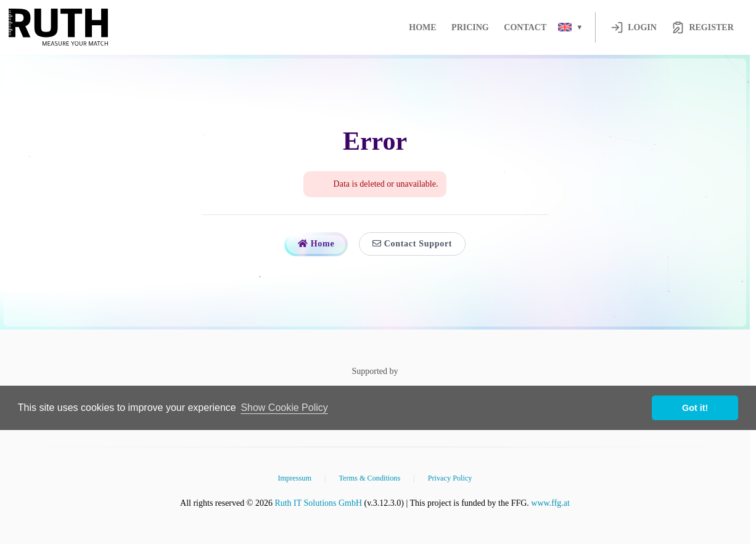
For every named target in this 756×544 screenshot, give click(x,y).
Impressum (294, 478)
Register (702, 27)
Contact (525, 27)
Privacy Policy (450, 478)
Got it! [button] (695, 408)
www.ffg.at (550, 503)
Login (634, 27)
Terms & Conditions (369, 478)
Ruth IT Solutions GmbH (318, 503)
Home (422, 27)
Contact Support (412, 244)
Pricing (470, 27)
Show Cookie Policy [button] (284, 408)
